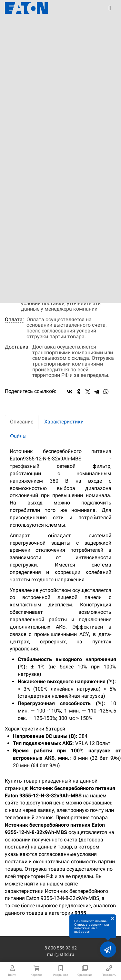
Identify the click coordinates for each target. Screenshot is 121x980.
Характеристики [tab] (64, 422)
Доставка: (17, 347)
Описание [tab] (22, 422)
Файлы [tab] (18, 436)
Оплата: (14, 320)
